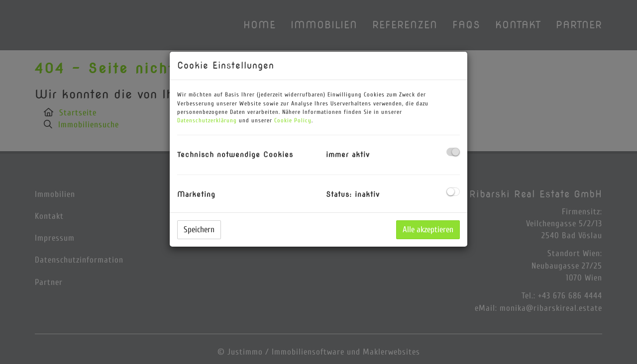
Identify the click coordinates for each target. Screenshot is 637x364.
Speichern (199, 229)
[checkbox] (453, 152)
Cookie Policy (293, 120)
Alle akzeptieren (428, 229)
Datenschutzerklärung (207, 120)
